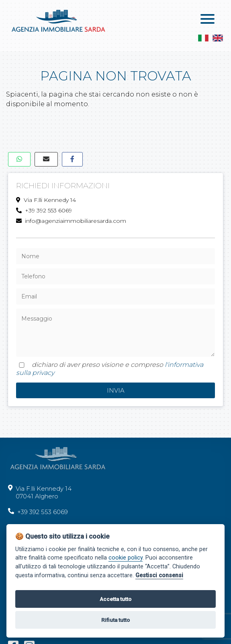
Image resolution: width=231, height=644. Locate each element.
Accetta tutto (115, 599)
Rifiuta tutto (115, 620)
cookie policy (126, 558)
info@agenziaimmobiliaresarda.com (71, 221)
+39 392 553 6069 (44, 210)
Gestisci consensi (159, 575)
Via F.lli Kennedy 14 (46, 200)
